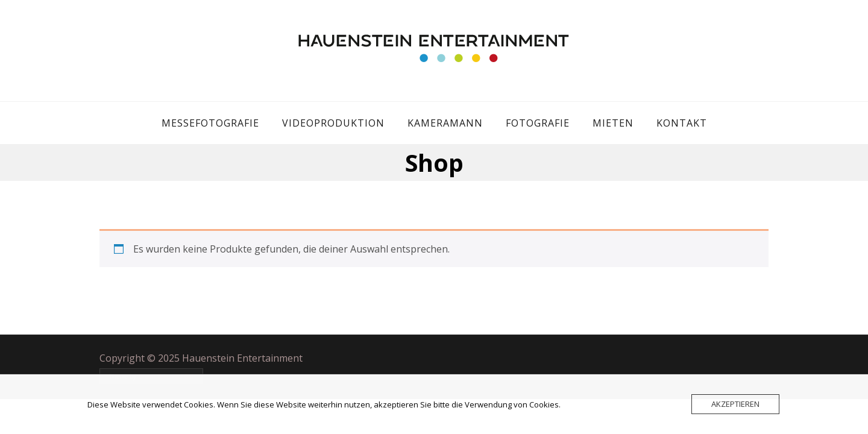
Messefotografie (210, 123)
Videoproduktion (333, 123)
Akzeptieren (735, 404)
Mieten (613, 123)
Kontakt (682, 123)
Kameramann (445, 123)
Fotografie (538, 123)
